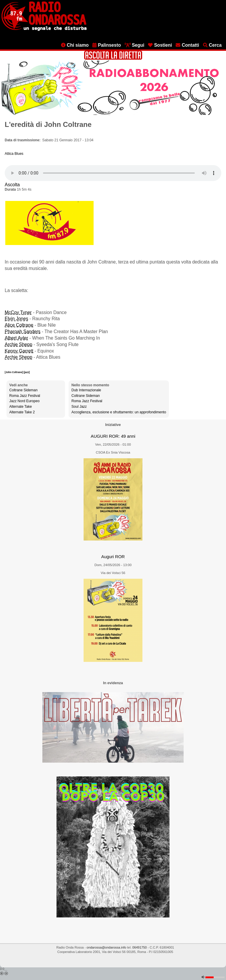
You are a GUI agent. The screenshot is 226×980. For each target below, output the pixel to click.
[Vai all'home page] (44, 30)
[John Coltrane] (14, 372)
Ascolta (12, 185)
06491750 (140, 947)
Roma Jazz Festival (25, 396)
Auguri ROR (113, 557)
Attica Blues (14, 154)
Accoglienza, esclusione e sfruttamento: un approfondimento (119, 412)
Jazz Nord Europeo (25, 401)
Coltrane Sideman (24, 390)
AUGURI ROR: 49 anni (113, 436)
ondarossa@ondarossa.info (106, 947)
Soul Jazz (79, 407)
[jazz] (27, 372)
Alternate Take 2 (22, 412)
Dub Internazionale (86, 390)
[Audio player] (113, 173)
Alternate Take (21, 407)
